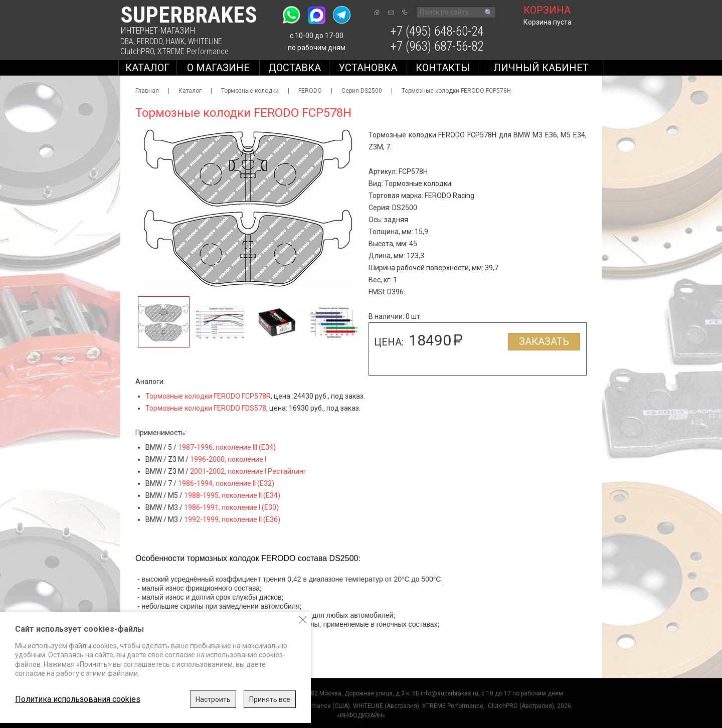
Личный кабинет (541, 68)
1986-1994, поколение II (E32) (226, 483)
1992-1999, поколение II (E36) (232, 519)
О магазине (218, 68)
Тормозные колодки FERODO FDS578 (206, 408)
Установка (368, 68)
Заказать (544, 341)
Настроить (213, 699)
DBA (127, 41)
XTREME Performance (193, 51)
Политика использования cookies (78, 699)
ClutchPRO (137, 51)
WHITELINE (205, 41)
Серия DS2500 (362, 91)
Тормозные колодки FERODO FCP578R (208, 396)
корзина (547, 10)
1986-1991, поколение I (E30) (231, 507)
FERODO (150, 41)
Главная (147, 91)
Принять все (270, 699)
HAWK (175, 41)
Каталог (147, 68)
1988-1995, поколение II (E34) (232, 495)
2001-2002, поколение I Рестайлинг (248, 471)
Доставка (295, 68)
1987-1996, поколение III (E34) (227, 447)
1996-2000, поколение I (228, 459)
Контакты (443, 68)
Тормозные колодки (250, 91)
